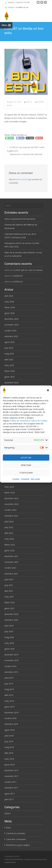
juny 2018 (9, 741)
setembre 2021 (11, 574)
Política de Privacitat (19, 421)
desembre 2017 (11, 770)
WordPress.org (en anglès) (18, 845)
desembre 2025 (11, 319)
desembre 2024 (11, 383)
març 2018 (9, 759)
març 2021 (9, 597)
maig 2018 (9, 747)
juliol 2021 (9, 579)
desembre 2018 (11, 712)
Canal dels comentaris (16, 839)
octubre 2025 (10, 331)
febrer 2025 (10, 371)
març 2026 (9, 302)
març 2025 (9, 365)
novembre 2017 (12, 776)
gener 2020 (9, 649)
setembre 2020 (11, 620)
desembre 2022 (11, 498)
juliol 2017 (9, 799)
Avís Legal (35, 479)
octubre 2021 (10, 568)
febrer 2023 (10, 493)
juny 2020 (9, 631)
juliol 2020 (9, 626)
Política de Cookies (39, 421)
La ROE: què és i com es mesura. (28, 270)
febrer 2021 (10, 602)
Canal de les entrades (16, 833)
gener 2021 (9, 608)
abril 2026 (9, 296)
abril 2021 (9, 591)
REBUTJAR (26, 465)
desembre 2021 (11, 556)
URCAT (29, 102)
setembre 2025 (11, 336)
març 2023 (9, 487)
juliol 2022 (9, 522)
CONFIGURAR (26, 473)
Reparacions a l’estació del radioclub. (28, 154)
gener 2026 (9, 313)
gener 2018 (9, 765)
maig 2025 (9, 354)
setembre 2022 (11, 516)
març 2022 (9, 539)
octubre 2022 (10, 510)
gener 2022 (9, 550)
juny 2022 (9, 527)
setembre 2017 (11, 788)
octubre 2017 (10, 782)
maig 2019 (9, 689)
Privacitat (25, 479)
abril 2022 (9, 533)
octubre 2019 (10, 666)
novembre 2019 (12, 660)
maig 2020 (9, 637)
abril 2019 (9, 695)
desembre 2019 (11, 655)
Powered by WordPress (14, 859)
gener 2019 (9, 707)
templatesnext (10, 862)
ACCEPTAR (26, 458)
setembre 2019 (11, 672)
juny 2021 (9, 585)
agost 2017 (9, 794)
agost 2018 (9, 730)
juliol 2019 (9, 678)
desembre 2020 (11, 614)
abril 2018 (9, 753)
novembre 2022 (12, 504)
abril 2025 (9, 360)
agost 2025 (9, 342)
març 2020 (9, 643)
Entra (8, 828)
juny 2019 (9, 684)
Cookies (16, 479)
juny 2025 (9, 348)
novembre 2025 (12, 325)
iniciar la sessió (21, 179)
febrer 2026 (10, 307)
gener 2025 (9, 377)
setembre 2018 (11, 724)
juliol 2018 (9, 736)
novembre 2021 (12, 562)
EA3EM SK (18, 276)
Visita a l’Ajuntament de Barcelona (20, 219)
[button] (48, 390)
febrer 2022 (10, 545)
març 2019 (9, 701)
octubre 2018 (10, 718)
